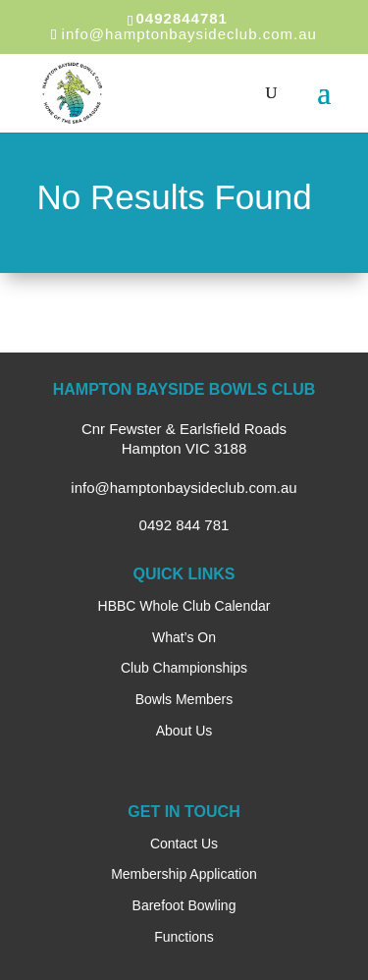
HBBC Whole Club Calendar (184, 606)
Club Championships (184, 668)
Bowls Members (184, 699)
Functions (184, 937)
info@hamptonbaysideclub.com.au (184, 488)
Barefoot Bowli (177, 905)
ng (229, 905)
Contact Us (184, 844)
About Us (184, 731)
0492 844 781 (184, 525)
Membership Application (184, 874)
